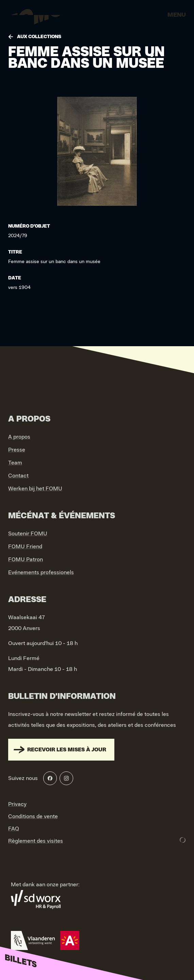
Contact (18, 476)
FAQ (14, 829)
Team (15, 463)
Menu (177, 15)
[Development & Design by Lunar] (183, 840)
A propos (19, 437)
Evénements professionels (41, 572)
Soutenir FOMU (28, 534)
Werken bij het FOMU (35, 489)
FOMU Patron (26, 560)
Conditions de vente (33, 816)
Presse (17, 450)
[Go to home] (34, 17)
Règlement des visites (36, 841)
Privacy (17, 804)
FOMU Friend (25, 547)
